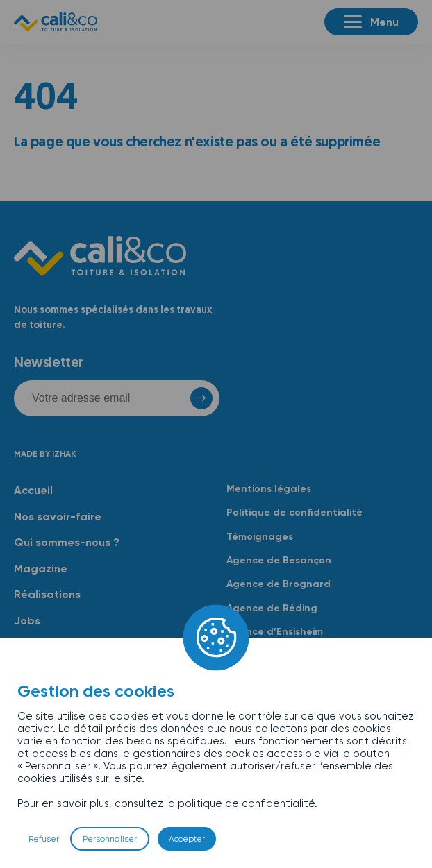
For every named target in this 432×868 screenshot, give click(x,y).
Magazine (41, 569)
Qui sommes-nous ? (67, 542)
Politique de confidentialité (294, 512)
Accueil (33, 490)
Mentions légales (269, 489)
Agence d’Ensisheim (275, 632)
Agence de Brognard (279, 584)
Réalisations (47, 594)
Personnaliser (110, 839)
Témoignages (260, 537)
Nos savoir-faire (58, 517)
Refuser (44, 839)
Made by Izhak (45, 454)
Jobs (27, 621)
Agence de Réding (272, 608)
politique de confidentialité (246, 803)
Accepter (187, 839)
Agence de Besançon (279, 560)
